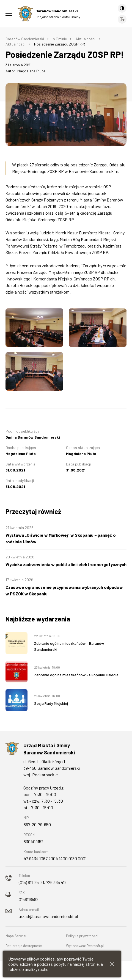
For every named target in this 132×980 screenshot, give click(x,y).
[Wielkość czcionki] (122, 19)
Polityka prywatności (82, 936)
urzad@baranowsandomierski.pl (48, 916)
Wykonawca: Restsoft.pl (85, 946)
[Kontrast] (122, 8)
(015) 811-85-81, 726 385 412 (43, 882)
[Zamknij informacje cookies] (112, 964)
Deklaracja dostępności (24, 946)
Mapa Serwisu (16, 936)
